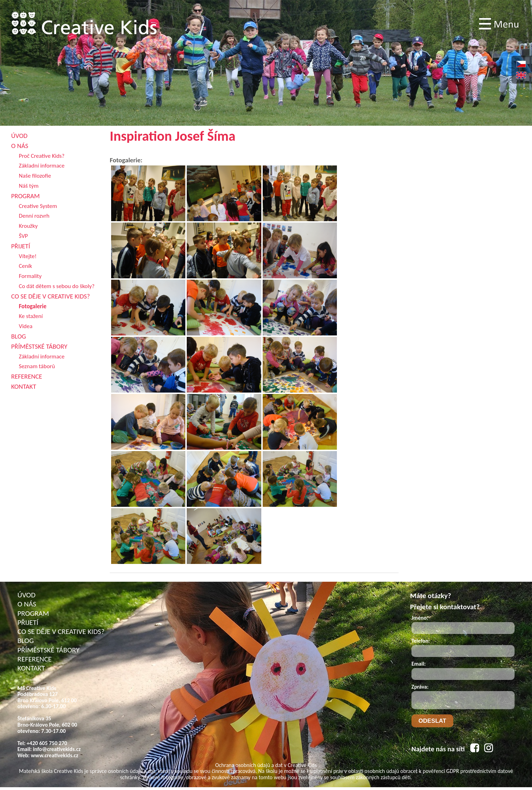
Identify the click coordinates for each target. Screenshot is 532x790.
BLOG (26, 641)
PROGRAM (33, 613)
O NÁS (27, 604)
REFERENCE (34, 659)
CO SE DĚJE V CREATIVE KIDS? (61, 632)
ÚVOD (26, 595)
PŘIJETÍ (28, 622)
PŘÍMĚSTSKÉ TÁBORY (48, 650)
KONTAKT (31, 668)
